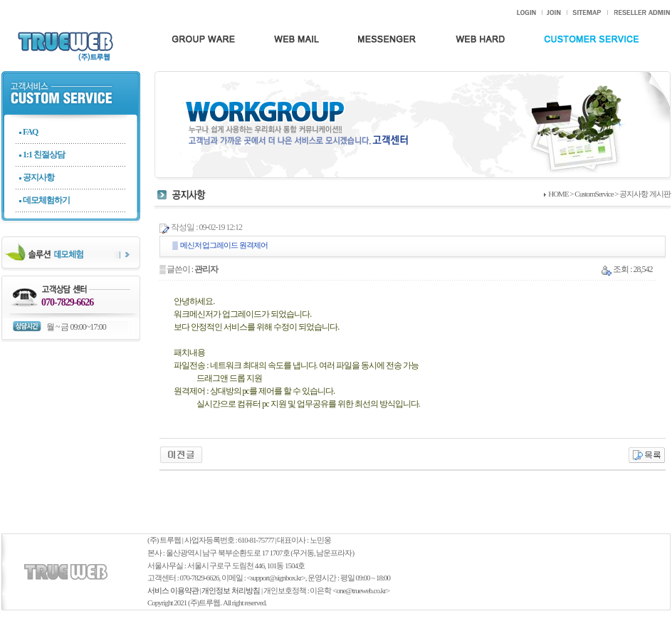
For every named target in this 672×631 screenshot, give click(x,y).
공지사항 (38, 177)
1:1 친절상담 (44, 155)
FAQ (30, 132)
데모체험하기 (46, 200)
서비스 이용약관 (173, 590)
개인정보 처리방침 (231, 590)
